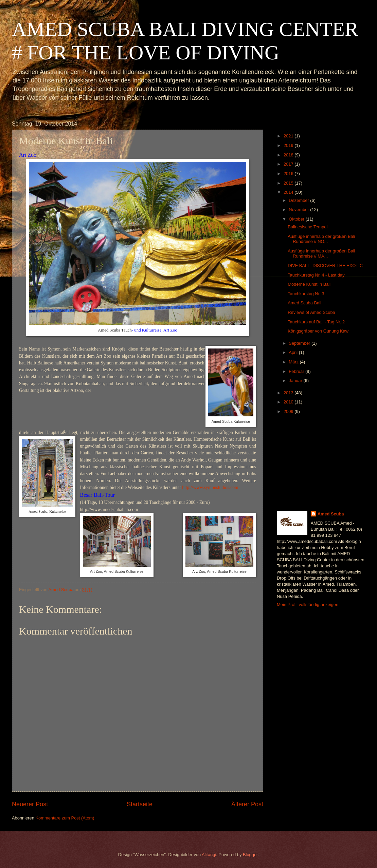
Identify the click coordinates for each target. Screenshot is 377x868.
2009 (289, 411)
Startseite (140, 804)
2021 (289, 136)
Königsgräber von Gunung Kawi (319, 331)
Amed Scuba (331, 514)
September (300, 343)
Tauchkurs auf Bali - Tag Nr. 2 (316, 322)
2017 (289, 164)
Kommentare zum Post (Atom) (65, 818)
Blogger (250, 855)
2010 (289, 402)
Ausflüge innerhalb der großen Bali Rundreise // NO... (321, 239)
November (299, 210)
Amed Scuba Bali (304, 303)
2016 (289, 174)
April (294, 352)
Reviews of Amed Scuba (311, 312)
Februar (297, 371)
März (294, 362)
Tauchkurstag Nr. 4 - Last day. (317, 275)
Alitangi (209, 855)
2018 (289, 155)
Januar (296, 381)
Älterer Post (247, 804)
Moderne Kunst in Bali (309, 284)
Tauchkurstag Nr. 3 (306, 294)
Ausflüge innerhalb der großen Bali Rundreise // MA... (321, 253)
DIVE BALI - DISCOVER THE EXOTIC (325, 266)
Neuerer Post (30, 804)
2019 (289, 145)
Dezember (299, 200)
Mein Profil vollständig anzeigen (308, 605)
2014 (289, 192)
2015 (289, 183)
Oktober (297, 219)
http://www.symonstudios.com (210, 487)
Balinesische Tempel (308, 227)
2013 (289, 393)
